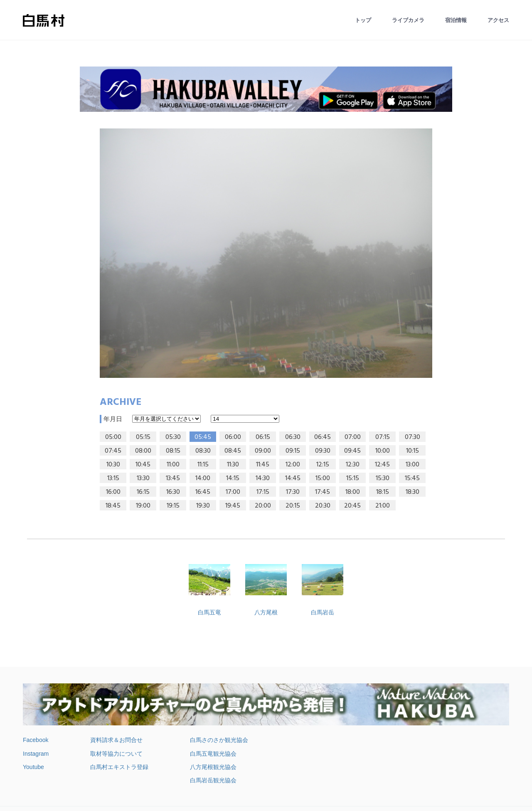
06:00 (233, 437)
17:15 (263, 492)
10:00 (383, 451)
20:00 (263, 506)
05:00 (113, 437)
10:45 (143, 465)
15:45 (412, 478)
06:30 (293, 437)
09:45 (352, 451)
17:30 (293, 492)
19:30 (203, 506)
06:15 (263, 437)
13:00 (413, 465)
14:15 (233, 478)
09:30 (323, 451)
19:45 (233, 506)
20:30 (323, 506)
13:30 (143, 478)
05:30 (173, 437)
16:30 (173, 492)
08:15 (173, 451)
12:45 (382, 465)
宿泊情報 (456, 20)
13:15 (113, 478)
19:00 (143, 506)
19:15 (173, 506)
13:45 (173, 478)
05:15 (143, 437)
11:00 (173, 465)
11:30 (233, 465)
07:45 (113, 451)
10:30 (113, 465)
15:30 (383, 478)
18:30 (413, 492)
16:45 (203, 492)
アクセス (498, 20)
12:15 (323, 465)
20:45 (352, 506)
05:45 (203, 437)
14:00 (203, 478)
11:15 (203, 465)
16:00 (113, 492)
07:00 (353, 437)
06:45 (323, 437)
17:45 (323, 492)
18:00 (353, 492)
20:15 (293, 506)
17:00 (233, 492)
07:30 (413, 437)
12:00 (293, 465)
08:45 (233, 451)
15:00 (323, 478)
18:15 (383, 492)
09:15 (293, 451)
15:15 (353, 478)
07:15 (383, 437)
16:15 (143, 492)
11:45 (263, 465)
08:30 (203, 451)
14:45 (293, 478)
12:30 (353, 465)
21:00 (383, 506)
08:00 (143, 451)
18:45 (113, 506)
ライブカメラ (408, 20)
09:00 (263, 451)
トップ (363, 20)
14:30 (263, 478)
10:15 (413, 451)
